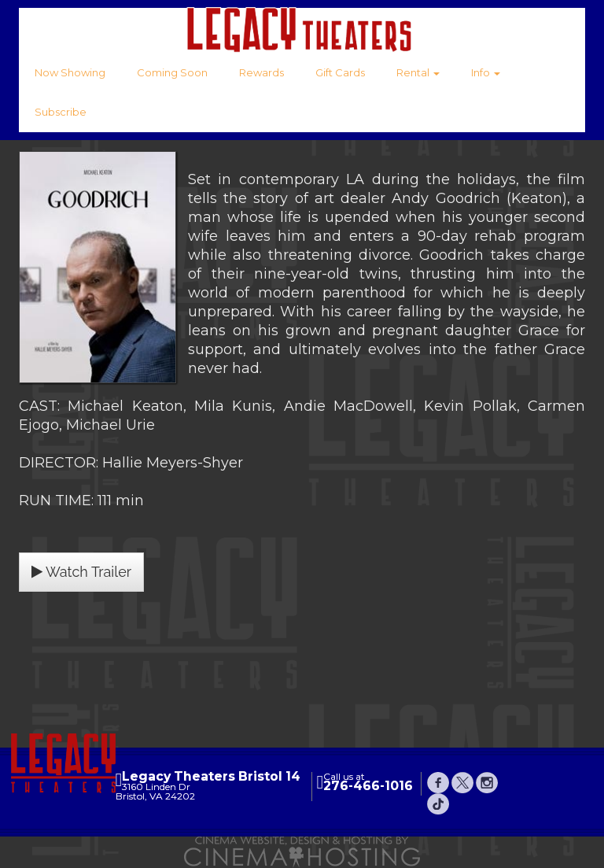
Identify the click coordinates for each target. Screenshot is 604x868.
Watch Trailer (81, 572)
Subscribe (61, 112)
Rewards (261, 72)
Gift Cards (340, 72)
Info (486, 72)
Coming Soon (172, 72)
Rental (418, 72)
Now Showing (70, 72)
